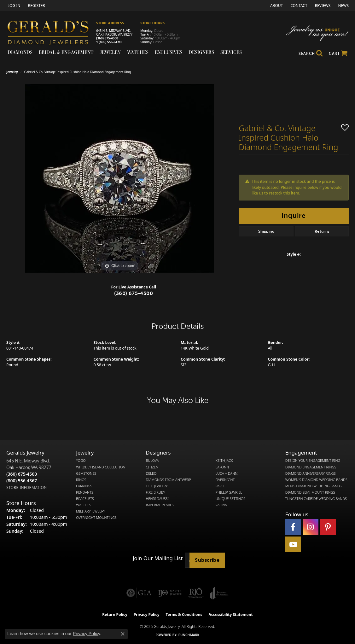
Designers (201, 52)
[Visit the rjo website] (196, 593)
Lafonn (222, 467)
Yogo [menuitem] (81, 461)
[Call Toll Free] (22, 481)
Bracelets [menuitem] (85, 499)
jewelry (12, 72)
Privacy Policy (147, 615)
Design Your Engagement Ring (313, 461)
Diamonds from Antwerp (168, 480)
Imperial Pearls (160, 505)
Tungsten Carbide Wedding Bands (316, 499)
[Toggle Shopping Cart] (338, 54)
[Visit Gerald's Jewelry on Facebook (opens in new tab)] (293, 527)
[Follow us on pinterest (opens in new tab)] (328, 527)
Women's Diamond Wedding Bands (316, 480)
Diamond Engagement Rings (311, 467)
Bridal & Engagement (66, 52)
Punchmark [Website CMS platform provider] (189, 635)
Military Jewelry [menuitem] (90, 511)
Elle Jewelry (157, 486)
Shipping (266, 231)
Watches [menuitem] (84, 505)
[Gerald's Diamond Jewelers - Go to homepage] (51, 34)
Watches (138, 52)
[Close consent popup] (123, 634)
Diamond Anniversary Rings (311, 473)
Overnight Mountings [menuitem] (96, 518)
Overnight (225, 480)
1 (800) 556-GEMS (109, 42)
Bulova (152, 461)
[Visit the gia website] (139, 593)
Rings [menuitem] (81, 480)
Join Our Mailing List (158, 558)
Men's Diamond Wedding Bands (314, 486)
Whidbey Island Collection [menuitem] (101, 467)
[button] (13, 6)
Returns (322, 231)
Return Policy (115, 615)
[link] (36, 6)
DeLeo (151, 473)
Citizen (152, 467)
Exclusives (169, 52)
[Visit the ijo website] (170, 593)
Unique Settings (230, 499)
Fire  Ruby (155, 492)
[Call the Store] (22, 474)
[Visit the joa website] (219, 593)
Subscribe (207, 560)
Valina (221, 505)
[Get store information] (27, 487)
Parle (221, 486)
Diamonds (20, 52)
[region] (119, 178)
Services (231, 52)
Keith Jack (224, 461)
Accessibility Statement (230, 615)
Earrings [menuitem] (84, 486)
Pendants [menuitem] (85, 492)
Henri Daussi (157, 499)
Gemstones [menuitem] (86, 473)
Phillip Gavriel (229, 492)
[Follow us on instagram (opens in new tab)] (311, 527)
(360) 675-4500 (107, 38)
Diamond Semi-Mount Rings (310, 492)
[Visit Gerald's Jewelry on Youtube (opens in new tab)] (293, 544)
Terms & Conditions (184, 615)
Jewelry (110, 52)
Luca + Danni (227, 473)
